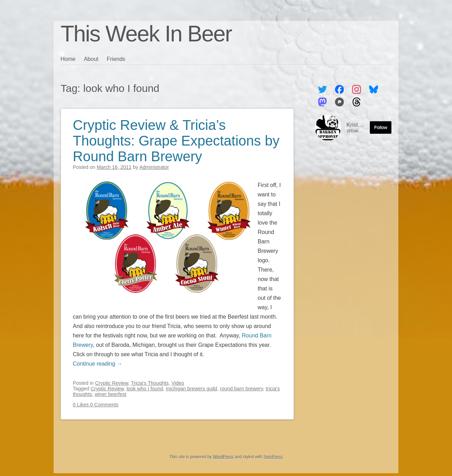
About (91, 59)
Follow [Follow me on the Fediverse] (381, 127)
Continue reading (98, 364)
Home (68, 59)
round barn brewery (241, 389)
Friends (116, 59)
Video (178, 383)
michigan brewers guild (191, 389)
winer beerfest (110, 394)
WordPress (223, 457)
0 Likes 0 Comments (96, 405)
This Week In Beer (146, 34)
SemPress (273, 457)
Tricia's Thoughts (150, 383)
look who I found (145, 389)
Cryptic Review (112, 383)
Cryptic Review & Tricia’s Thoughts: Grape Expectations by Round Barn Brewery (176, 141)
